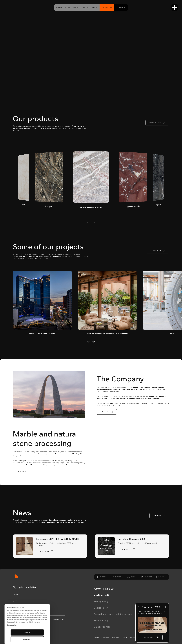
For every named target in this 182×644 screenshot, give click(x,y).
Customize (27, 620)
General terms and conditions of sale (113, 614)
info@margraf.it (102, 595)
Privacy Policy (101, 601)
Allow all (27, 613)
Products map (101, 620)
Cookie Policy (101, 608)
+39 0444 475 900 (104, 589)
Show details (11, 606)
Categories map (102, 627)
